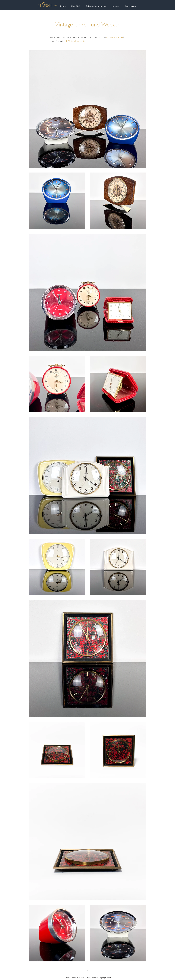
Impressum (107, 978)
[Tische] (63, 6)
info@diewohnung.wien (75, 41)
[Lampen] (116, 6)
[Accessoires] (131, 6)
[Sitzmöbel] (76, 6)
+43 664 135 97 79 (115, 38)
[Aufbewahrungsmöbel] (96, 6)
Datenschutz (96, 978)
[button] (47, 5)
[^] (88, 971)
